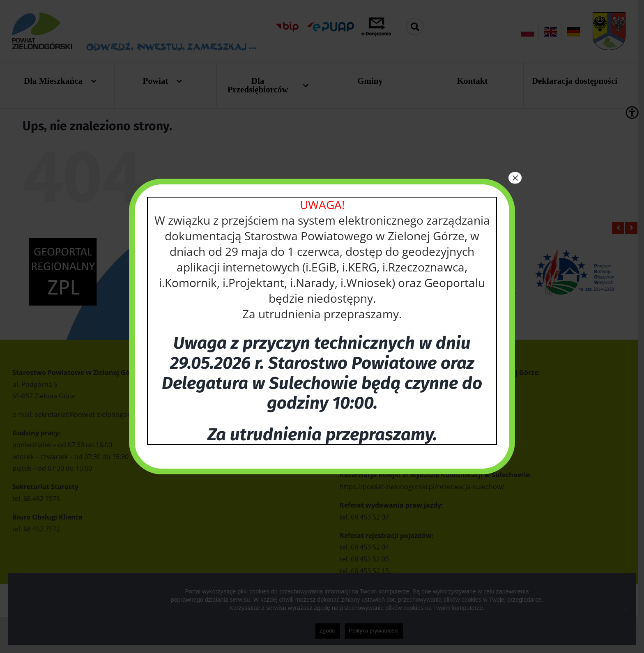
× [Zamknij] (515, 178)
